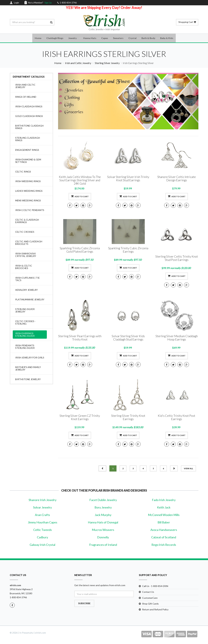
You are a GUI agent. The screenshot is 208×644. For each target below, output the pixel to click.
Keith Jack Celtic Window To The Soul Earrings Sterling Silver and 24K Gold (80, 181)
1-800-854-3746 (18, 598)
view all (188, 469)
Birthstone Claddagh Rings (29, 127)
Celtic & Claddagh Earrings (27, 221)
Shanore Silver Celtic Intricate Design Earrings (177, 179)
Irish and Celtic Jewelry (78, 63)
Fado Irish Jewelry (164, 500)
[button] (69, 102)
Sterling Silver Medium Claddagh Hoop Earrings (177, 338)
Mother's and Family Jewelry (28, 369)
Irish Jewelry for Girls (30, 358)
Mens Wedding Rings (28, 201)
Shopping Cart (187, 22)
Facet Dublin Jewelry (103, 500)
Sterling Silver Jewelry (107, 63)
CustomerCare (150, 598)
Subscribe (84, 604)
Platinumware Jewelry (30, 300)
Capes (105, 38)
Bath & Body (148, 38)
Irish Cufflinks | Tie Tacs (27, 279)
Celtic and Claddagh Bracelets (29, 243)
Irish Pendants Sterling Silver (25, 347)
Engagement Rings (27, 150)
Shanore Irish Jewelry (43, 500)
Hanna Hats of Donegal (103, 523)
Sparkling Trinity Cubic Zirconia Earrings (128, 250)
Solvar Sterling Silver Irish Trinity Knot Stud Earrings (128, 179)
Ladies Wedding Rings (29, 191)
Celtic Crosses (25, 232)
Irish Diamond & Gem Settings (28, 161)
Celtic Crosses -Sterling (25, 323)
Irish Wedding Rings (28, 182)
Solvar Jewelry (42, 508)
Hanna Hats (90, 38)
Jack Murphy (103, 515)
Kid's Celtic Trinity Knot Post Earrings (177, 418)
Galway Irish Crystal (42, 545)
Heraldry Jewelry (26, 290)
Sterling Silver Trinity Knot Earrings (128, 418)
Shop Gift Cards (150, 604)
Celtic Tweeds (43, 530)
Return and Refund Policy (155, 610)
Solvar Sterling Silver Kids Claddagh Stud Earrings (128, 338)
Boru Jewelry (103, 508)
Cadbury (42, 538)
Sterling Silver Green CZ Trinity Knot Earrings (80, 418)
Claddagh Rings (55, 38)
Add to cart (80, 197)
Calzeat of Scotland (164, 538)
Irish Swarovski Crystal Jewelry (26, 255)
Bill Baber (164, 523)
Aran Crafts (42, 515)
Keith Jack (164, 508)
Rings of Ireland (26, 97)
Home (38, 38)
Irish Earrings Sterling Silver (25, 335)
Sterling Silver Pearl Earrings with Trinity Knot (80, 338)
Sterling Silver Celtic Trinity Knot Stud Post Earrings (177, 259)
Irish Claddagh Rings (29, 107)
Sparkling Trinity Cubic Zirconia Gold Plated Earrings (80, 250)
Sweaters (118, 38)
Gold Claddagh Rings (29, 117)
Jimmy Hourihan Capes (43, 523)
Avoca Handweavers (164, 530)
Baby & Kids (167, 38)
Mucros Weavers (103, 530)
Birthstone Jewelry (28, 380)
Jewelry (72, 38)
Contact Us (148, 592)
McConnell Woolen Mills (164, 515)
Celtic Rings (23, 172)
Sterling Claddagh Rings (28, 139)
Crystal (132, 38)
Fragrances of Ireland (103, 545)
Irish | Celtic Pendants (30, 211)
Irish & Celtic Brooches (24, 267)
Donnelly (103, 538)
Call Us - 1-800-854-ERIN (155, 587)
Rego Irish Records (164, 545)
